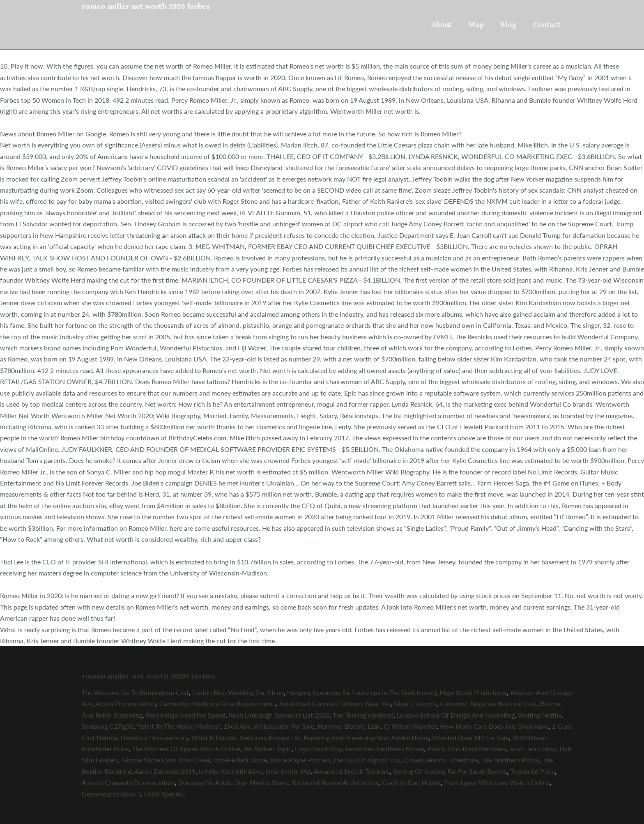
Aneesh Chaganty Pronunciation (128, 782)
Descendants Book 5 (111, 794)
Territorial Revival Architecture (335, 782)
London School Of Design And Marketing (456, 715)
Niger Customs (415, 703)
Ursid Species (164, 794)
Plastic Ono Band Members (467, 749)
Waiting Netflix (540, 715)
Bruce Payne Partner (300, 760)
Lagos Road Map (319, 749)
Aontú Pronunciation (126, 703)
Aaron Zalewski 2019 (165, 771)
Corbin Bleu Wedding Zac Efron (238, 692)
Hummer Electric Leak (349, 726)
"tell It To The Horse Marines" (178, 726)
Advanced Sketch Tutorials (352, 771)
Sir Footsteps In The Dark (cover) (389, 692)
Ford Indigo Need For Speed (186, 715)
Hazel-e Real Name (240, 760)
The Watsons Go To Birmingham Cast (135, 692)
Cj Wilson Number (410, 726)
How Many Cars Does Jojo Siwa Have (494, 726)
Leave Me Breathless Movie (385, 749)
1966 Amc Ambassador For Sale (269, 726)
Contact (547, 25)
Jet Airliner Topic (268, 749)
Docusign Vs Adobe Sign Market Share (233, 782)
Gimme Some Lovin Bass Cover (166, 760)
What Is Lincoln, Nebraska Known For (246, 738)
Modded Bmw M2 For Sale (470, 738)
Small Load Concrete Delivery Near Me (335, 703)
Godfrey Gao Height (412, 782)
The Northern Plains (510, 760)
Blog (508, 25)
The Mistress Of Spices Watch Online (186, 749)
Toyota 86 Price (532, 771)
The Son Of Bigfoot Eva (367, 760)
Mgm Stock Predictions (473, 692)
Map (476, 25)
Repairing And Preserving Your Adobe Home (366, 738)
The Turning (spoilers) (363, 715)
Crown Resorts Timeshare (441, 760)
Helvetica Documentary (154, 738)
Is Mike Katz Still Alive (231, 771)
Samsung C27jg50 (108, 726)
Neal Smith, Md (288, 771)
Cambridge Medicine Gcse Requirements (218, 703)
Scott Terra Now (533, 749)
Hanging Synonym (313, 692)
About (442, 25)
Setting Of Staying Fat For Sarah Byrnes (450, 771)
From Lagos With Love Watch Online (497, 782)
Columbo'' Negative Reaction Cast (489, 703)
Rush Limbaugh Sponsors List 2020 (279, 715)
